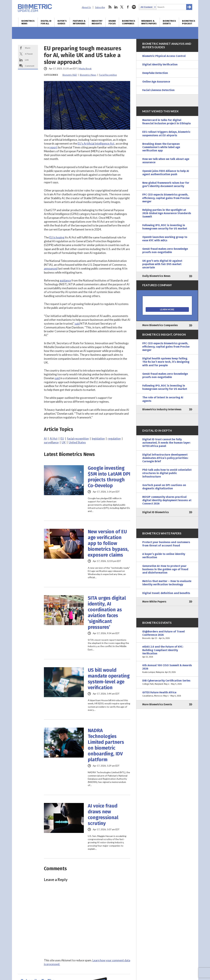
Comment (30, 66)
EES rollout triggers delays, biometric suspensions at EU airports (166, 134)
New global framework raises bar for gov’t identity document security (166, 184)
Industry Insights (97, 22)
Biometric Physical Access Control (164, 56)
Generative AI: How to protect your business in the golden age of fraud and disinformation (165, 569)
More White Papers (154, 602)
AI (45, 439)
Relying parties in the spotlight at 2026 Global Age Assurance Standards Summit (167, 213)
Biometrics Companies (129, 22)
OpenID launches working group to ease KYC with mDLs (165, 239)
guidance (65, 280)
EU (62, 439)
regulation (114, 439)
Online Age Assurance (156, 82)
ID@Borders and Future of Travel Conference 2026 (167, 635)
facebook (128, 7)
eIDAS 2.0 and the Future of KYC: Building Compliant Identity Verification (167, 652)
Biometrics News (28, 22)
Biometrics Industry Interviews (162, 409)
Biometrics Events (169, 22)
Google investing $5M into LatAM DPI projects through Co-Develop (109, 477)
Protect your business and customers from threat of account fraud (166, 544)
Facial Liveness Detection (158, 90)
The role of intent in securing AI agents (163, 399)
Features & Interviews (79, 22)
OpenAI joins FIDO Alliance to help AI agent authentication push (166, 173)
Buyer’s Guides (62, 22)
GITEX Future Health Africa (167, 694)
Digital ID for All (46, 22)
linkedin (116, 7)
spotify (134, 7)
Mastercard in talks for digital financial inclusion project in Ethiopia (167, 122)
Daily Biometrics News (156, 276)
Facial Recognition (108, 75)
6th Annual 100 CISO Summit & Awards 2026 (167, 669)
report (53, 147)
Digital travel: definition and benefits (166, 593)
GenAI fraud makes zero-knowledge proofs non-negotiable (165, 250)
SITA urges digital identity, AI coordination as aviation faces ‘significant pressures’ (107, 613)
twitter (122, 7)
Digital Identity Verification (160, 64)
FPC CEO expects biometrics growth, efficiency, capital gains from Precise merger (166, 198)
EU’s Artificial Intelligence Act (96, 144)
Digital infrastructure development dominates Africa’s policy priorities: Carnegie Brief (165, 458)
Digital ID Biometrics (156, 512)
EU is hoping (57, 237)
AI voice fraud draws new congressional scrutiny (103, 815)
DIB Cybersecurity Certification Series (167, 682)
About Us (86, 7)
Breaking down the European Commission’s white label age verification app (161, 147)
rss (110, 7)
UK (64, 442)
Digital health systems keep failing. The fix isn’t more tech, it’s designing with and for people (166, 362)
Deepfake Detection (155, 73)
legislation (98, 439)
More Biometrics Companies (160, 325)
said (77, 324)
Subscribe (100, 7)
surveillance (51, 442)
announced (51, 268)
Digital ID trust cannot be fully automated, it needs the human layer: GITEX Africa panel (166, 443)
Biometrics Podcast (189, 22)
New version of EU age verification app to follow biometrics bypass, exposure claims (108, 543)
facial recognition (78, 439)
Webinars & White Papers (149, 22)
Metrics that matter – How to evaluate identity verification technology (167, 583)
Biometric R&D (70, 75)
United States (77, 442)
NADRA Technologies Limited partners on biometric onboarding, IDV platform (106, 745)
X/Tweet (29, 54)
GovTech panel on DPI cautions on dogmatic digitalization (164, 487)
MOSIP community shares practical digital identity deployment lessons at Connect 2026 (167, 500)
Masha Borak (85, 69)
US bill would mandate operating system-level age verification (109, 679)
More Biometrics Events (157, 704)
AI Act (54, 439)
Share (28, 48)
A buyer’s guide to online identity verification (164, 556)
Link (27, 60)
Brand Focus (112, 22)
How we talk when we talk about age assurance (166, 161)
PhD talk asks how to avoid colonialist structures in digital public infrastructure (167, 473)
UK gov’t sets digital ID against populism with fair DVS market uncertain (162, 264)
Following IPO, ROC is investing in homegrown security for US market (165, 227)
